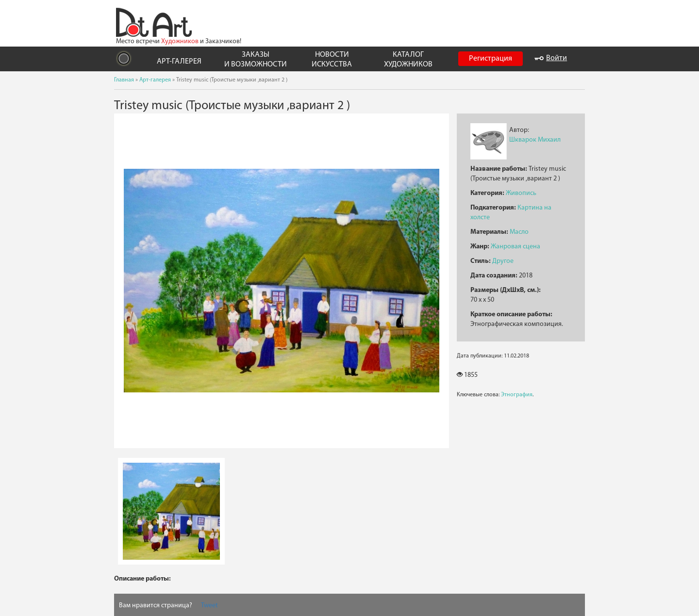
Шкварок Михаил (535, 140)
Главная (124, 80)
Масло (519, 232)
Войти (551, 58)
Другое (503, 261)
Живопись (521, 193)
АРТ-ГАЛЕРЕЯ (179, 62)
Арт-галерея (155, 80)
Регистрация (491, 59)
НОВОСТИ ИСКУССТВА (332, 59)
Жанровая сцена (516, 247)
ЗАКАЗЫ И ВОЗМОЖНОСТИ (256, 59)
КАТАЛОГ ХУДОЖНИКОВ (408, 59)
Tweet (209, 606)
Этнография (517, 395)
